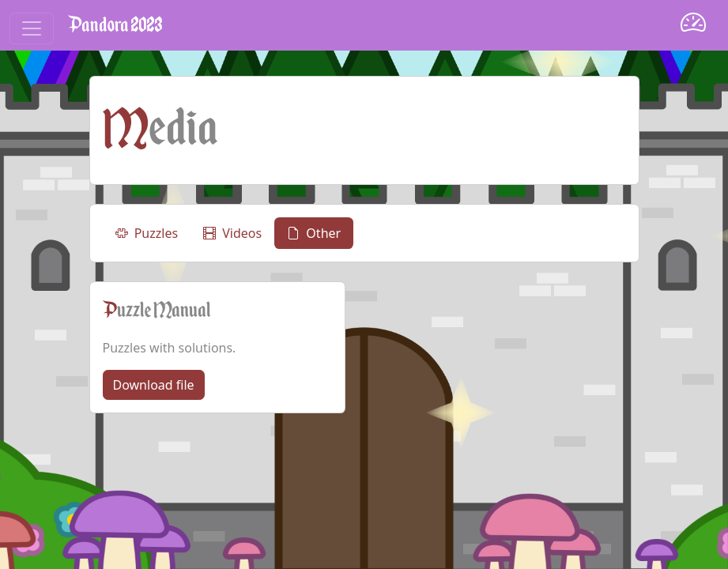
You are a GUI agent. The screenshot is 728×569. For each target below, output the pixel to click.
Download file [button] (154, 385)
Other (314, 233)
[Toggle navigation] (32, 28)
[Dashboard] (693, 25)
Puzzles (147, 233)
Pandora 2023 (115, 25)
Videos (232, 233)
